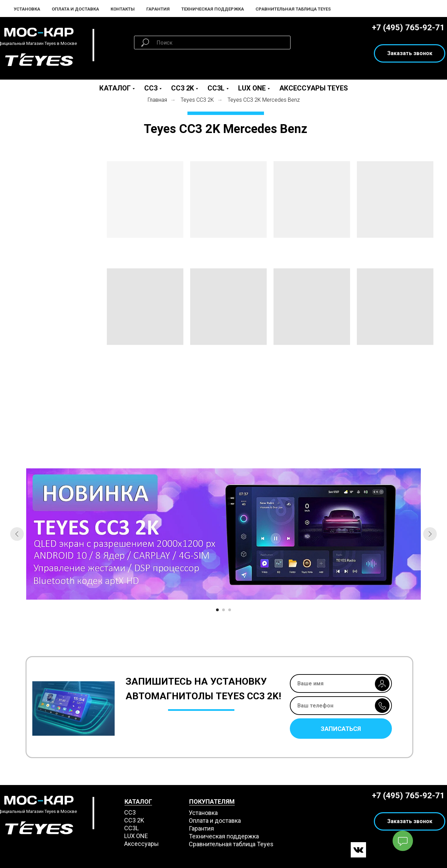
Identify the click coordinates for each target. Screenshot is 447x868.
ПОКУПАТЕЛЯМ (212, 802)
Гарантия (158, 9)
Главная (157, 100)
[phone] (341, 706)
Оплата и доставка (215, 821)
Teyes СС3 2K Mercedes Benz (264, 100)
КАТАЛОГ (138, 802)
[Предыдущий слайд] (17, 534)
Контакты (123, 9)
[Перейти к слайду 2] (223, 610)
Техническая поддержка (213, 9)
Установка (27, 9)
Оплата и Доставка (75, 9)
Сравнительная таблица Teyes (293, 9)
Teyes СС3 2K (197, 100)
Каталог (115, 88)
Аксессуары (142, 844)
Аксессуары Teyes (314, 88)
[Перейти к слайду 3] (230, 610)
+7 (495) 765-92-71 (408, 28)
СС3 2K (134, 820)
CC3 (151, 88)
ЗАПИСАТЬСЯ (341, 729)
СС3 (130, 812)
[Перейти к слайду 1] (217, 610)
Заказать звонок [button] (410, 53)
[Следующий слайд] (430, 534)
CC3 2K (183, 88)
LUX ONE (252, 88)
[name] (341, 683)
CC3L (216, 88)
